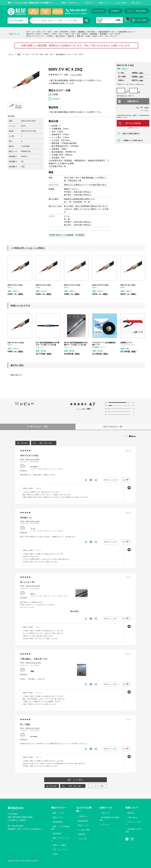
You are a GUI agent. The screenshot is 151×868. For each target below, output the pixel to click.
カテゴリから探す (18, 21)
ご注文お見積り (140, 20)
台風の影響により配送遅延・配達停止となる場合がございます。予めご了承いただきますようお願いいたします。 (76, 45)
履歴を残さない (17, 375)
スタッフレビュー (113, 427)
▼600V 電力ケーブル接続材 (61, 235)
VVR (56, 32)
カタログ (56, 99)
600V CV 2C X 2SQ (15, 285)
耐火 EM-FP (60, 36)
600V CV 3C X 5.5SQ (100, 285)
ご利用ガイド (89, 3)
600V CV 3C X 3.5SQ (72, 285)
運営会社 (131, 813)
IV (44, 32)
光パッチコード (111, 36)
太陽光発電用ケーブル (107, 32)
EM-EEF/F (64, 32)
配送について (104, 3)
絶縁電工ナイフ (126, 343)
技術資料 (81, 834)
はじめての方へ (99, 11)
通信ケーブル (58, 817)
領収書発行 (115, 11)
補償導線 (94, 34)
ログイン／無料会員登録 (137, 11)
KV (73, 34)
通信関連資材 (58, 822)
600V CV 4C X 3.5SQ (16, 343)
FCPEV (50, 36)
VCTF (54, 34)
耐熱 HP (71, 36)
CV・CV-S (36, 32)
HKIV (67, 34)
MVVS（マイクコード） (35, 36)
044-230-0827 (78, 10)
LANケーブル (98, 36)
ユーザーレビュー (38, 427)
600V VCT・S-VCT (33, 34)
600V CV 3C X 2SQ (43, 285)
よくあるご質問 (120, 3)
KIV (61, 34)
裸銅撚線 (81, 32)
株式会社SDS (16, 808)
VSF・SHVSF (82, 34)
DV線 (73, 32)
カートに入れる (133, 123)
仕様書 (55, 94)
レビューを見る (76, 75)
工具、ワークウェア (60, 850)
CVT (28, 32)
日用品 (55, 854)
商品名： (30, 459)
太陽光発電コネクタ (126, 32)
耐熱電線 (103, 34)
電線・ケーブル (59, 813)
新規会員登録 (83, 821)
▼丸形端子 (80, 235)
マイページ (105, 825)
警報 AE (80, 36)
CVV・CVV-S (115, 34)
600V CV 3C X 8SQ (128, 285)
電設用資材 (57, 833)
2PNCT (46, 34)
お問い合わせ (136, 3)
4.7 (92, 404)
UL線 (88, 36)
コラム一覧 (82, 839)
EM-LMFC (92, 32)
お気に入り (105, 813)
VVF (49, 32)
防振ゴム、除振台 (59, 845)
